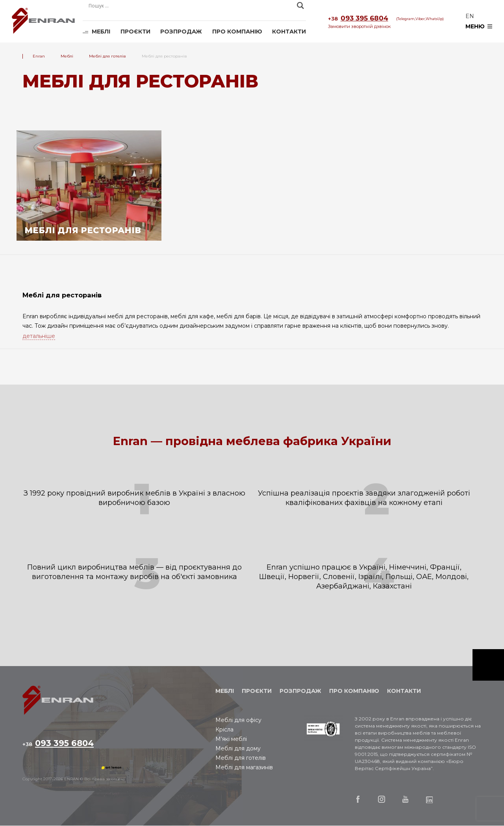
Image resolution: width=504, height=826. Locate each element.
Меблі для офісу (238, 720)
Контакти (289, 32)
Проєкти (135, 32)
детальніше (39, 336)
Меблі (101, 32)
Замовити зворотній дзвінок (359, 26)
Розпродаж (181, 32)
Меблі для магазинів (244, 768)
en (470, 16)
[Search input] (191, 6)
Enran (43, 21)
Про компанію (237, 32)
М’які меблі (231, 739)
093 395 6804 (358, 19)
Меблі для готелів (241, 758)
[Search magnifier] (300, 6)
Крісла (224, 730)
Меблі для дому (238, 749)
